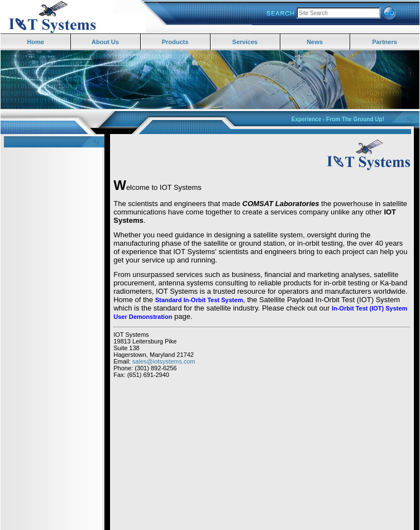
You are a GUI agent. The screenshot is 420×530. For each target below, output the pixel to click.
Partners (385, 42)
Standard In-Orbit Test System (199, 300)
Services (245, 42)
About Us (105, 42)
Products (175, 42)
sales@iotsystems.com (164, 361)
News (315, 42)
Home (35, 42)
